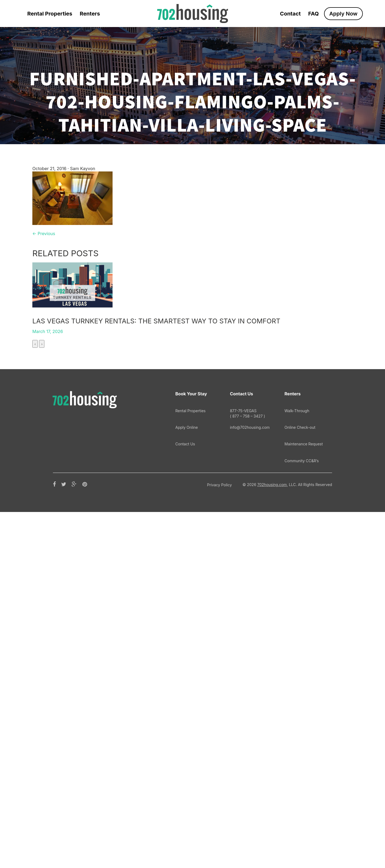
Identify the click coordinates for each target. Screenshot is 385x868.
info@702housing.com (250, 783)
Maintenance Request (304, 800)
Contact (290, 14)
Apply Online (187, 783)
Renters (90, 14)
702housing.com (272, 841)
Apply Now (344, 14)
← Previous (44, 234)
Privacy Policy (219, 841)
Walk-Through (297, 767)
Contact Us (185, 800)
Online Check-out (300, 783)
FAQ (314, 14)
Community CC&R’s (302, 817)
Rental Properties (50, 14)
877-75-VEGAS (250, 770)
